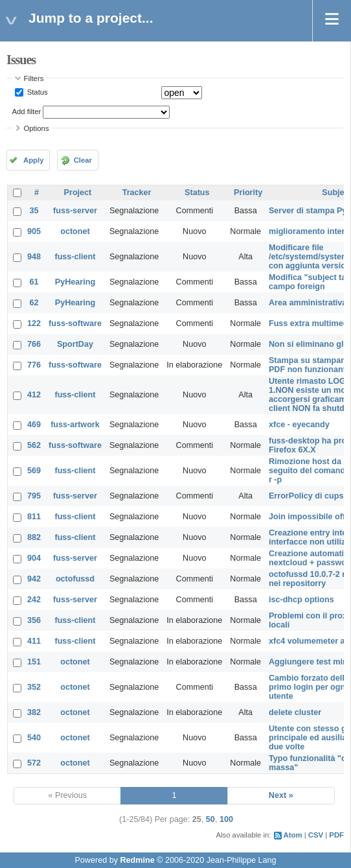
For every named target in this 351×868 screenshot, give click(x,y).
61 (34, 282)
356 (34, 620)
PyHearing (75, 282)
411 (34, 641)
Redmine (137, 860)
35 (34, 211)
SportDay (75, 344)
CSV (316, 835)
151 (34, 662)
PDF (336, 835)
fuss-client (75, 257)
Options (37, 128)
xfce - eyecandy (299, 425)
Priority (248, 193)
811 (34, 517)
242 (34, 600)
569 (34, 471)
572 (34, 763)
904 (34, 558)
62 (34, 303)
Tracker (137, 193)
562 (34, 445)
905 (34, 231)
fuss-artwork (75, 425)
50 (210, 819)
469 (34, 425)
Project (78, 193)
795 (34, 496)
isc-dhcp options (301, 600)
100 (226, 819)
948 (34, 257)
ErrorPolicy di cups (306, 496)
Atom (293, 835)
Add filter (27, 111)
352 (34, 687)
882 (34, 537)
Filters (34, 78)
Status (37, 92)
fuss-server (75, 211)
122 (34, 323)
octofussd (75, 579)
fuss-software (75, 323)
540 (34, 738)
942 (34, 579)
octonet (75, 231)
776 (34, 365)
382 (34, 712)
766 (34, 344)
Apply (33, 160)
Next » (281, 795)
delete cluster (295, 712)
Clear (83, 160)
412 (34, 395)
